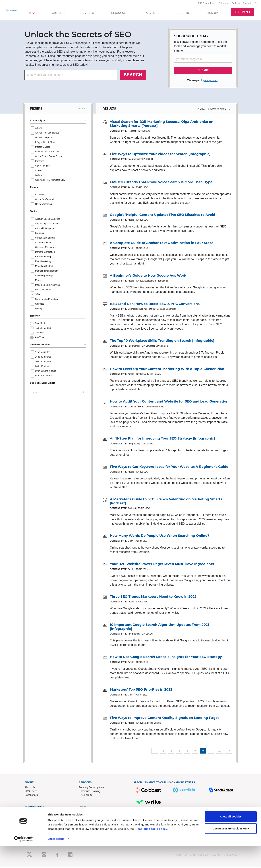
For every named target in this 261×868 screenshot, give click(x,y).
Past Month (41, 325)
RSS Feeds (31, 792)
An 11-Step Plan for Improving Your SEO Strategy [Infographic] (162, 440)
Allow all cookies (231, 839)
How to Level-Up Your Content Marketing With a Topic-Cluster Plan (167, 370)
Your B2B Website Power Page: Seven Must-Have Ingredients (162, 565)
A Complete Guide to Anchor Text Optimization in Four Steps (162, 244)
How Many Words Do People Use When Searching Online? (159, 537)
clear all (82, 110)
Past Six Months (43, 329)
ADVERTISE (154, 14)
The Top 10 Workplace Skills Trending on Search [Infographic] (162, 342)
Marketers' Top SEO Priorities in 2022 (141, 691)
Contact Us (85, 813)
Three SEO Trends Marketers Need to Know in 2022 (153, 598)
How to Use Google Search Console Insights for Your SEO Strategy (166, 658)
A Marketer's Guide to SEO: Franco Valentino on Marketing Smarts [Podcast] (166, 503)
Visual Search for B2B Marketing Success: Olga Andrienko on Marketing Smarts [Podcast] (162, 125)
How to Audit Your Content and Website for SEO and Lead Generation (169, 403)
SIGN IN (184, 14)
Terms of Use (86, 825)
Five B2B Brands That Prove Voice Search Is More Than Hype (161, 184)
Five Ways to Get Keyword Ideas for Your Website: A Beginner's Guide (169, 468)
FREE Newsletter (207, 4)
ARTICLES (59, 14)
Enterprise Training (90, 792)
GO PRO (242, 13)
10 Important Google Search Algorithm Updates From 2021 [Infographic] (159, 628)
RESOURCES (120, 14)
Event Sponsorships (36, 817)
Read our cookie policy (151, 851)
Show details (56, 861)
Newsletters (31, 796)
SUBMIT (203, 72)
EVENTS (88, 14)
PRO (32, 14)
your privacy (210, 82)
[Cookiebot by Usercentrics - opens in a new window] (23, 861)
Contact (247, 4)
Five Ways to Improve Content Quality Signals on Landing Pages (165, 719)
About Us (30, 789)
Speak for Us (32, 825)
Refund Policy (87, 821)
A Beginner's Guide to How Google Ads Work (148, 277)
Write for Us (31, 821)
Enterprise (224, 4)
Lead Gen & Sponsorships (39, 813)
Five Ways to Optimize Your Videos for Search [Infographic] (160, 155)
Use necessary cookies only (231, 850)
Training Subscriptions (91, 789)
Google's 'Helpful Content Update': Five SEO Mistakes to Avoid (162, 216)
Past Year (40, 334)
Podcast (236, 4)
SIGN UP (212, 14)
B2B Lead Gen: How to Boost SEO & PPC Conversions (155, 305)
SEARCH (133, 76)
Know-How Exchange (91, 817)
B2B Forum (85, 796)
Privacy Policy (87, 828)
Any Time (40, 339)
